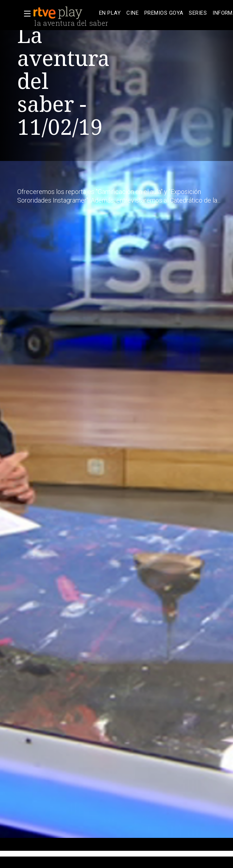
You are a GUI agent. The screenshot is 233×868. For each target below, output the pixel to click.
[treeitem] (110, 13)
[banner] (65, 13)
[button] (25, 14)
